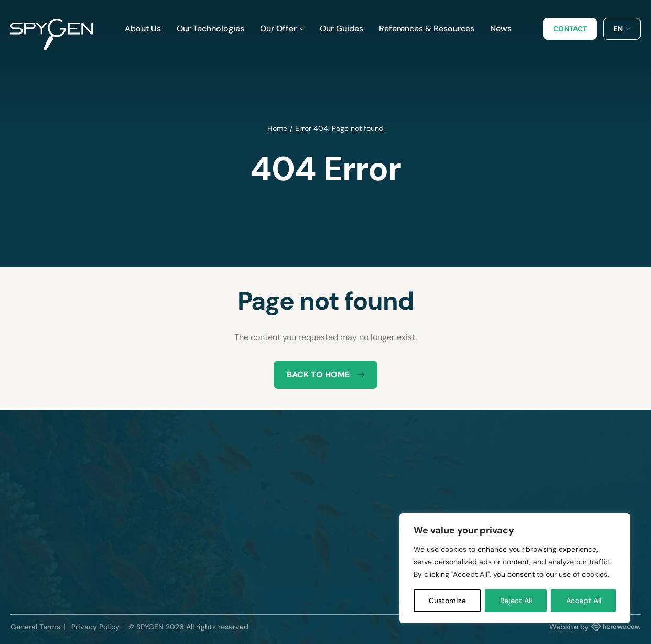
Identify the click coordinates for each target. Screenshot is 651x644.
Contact (570, 29)
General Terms (35, 627)
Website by (595, 626)
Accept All (584, 601)
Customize (447, 601)
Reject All (516, 601)
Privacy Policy (95, 627)
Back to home (325, 374)
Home (277, 128)
